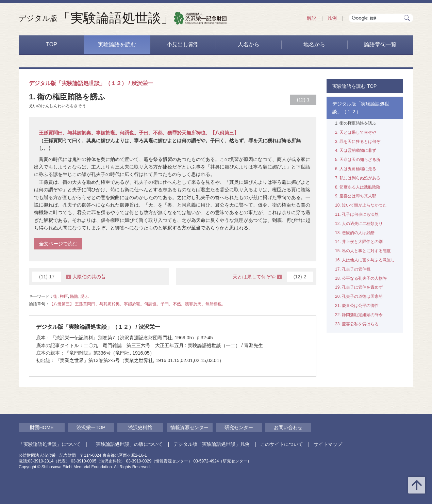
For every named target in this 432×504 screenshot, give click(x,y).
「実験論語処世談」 (96, 18)
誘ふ (85, 296)
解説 (312, 18)
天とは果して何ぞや (273, 277)
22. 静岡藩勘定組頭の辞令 (359, 315)
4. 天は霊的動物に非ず (356, 150)
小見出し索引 (183, 44)
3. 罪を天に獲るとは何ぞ (358, 142)
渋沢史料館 (140, 427)
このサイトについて (282, 444)
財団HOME (42, 427)
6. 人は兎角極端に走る (356, 169)
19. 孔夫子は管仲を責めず (359, 287)
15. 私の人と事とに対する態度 (363, 251)
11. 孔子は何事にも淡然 (357, 214)
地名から (314, 44)
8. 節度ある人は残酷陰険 (358, 187)
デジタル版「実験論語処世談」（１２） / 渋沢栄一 (91, 83)
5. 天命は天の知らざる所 (358, 160)
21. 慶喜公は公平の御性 (357, 306)
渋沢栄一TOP (91, 427)
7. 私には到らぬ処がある (358, 178)
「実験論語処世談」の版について (127, 444)
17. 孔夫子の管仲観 (353, 269)
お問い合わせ (288, 427)
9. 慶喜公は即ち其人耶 (356, 196)
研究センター (239, 427)
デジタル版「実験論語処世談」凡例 (212, 444)
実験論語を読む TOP (354, 86)
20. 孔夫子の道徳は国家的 (359, 296)
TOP (52, 44)
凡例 (332, 18)
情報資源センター (189, 427)
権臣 (64, 296)
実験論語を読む (117, 44)
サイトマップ (328, 444)
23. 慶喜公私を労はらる (357, 324)
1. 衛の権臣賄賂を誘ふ (356, 123)
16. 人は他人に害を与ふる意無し (365, 260)
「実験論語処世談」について (50, 444)
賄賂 (74, 296)
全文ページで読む (58, 244)
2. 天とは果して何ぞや (356, 132)
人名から (249, 44)
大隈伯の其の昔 (69, 277)
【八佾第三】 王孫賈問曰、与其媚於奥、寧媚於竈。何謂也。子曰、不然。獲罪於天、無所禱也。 (138, 304)
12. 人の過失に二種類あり (359, 224)
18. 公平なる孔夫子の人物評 (361, 278)
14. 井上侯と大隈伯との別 (359, 242)
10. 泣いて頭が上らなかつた (361, 205)
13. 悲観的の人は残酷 (355, 233)
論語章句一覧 (380, 44)
